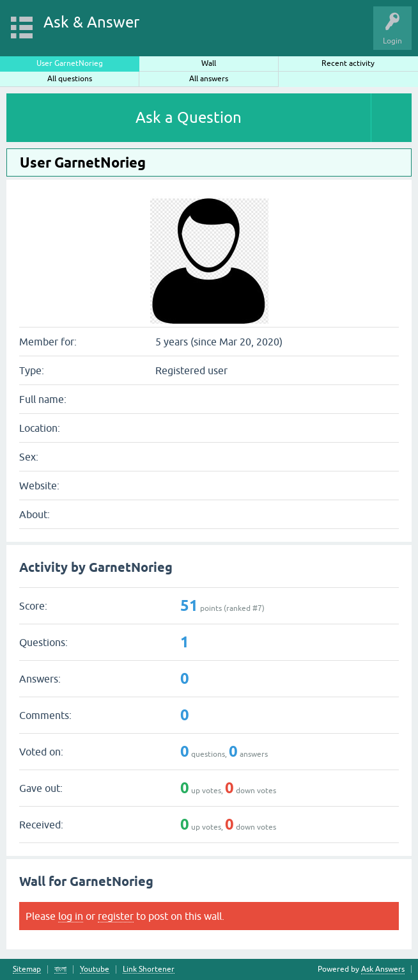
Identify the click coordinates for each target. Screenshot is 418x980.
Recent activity (348, 63)
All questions (70, 79)
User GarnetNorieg (70, 63)
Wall (209, 63)
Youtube (95, 969)
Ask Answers (383, 969)
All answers (209, 79)
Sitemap (27, 969)
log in (71, 916)
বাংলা (60, 969)
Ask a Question (189, 117)
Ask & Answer (91, 22)
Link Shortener (149, 969)
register (116, 916)
